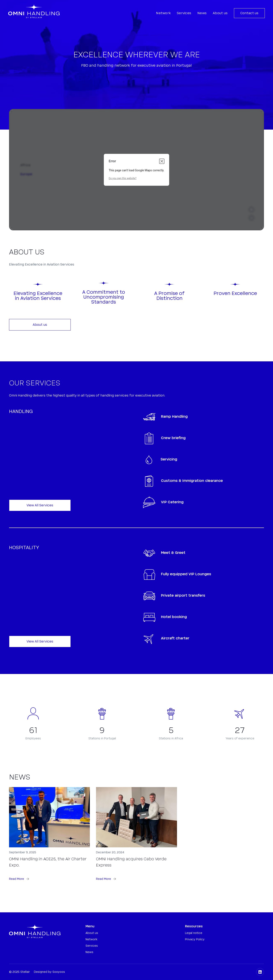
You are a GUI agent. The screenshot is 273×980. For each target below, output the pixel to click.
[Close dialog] (162, 161)
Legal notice (194, 933)
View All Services (40, 505)
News (202, 13)
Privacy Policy (195, 939)
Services (184, 13)
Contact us (249, 13)
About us (220, 13)
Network (163, 13)
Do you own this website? (123, 178)
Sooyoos (59, 972)
